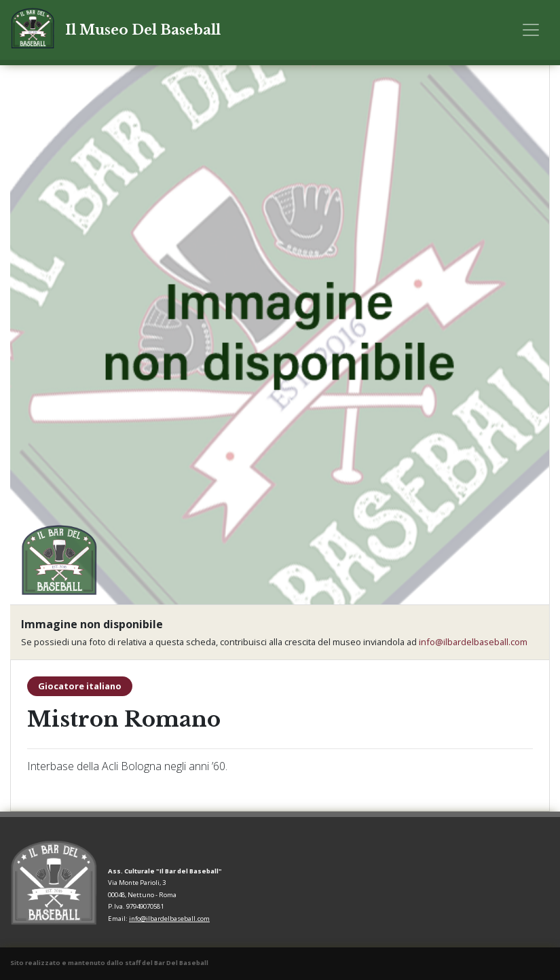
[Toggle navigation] (531, 30)
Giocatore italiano (80, 686)
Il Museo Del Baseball (143, 30)
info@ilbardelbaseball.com (473, 642)
